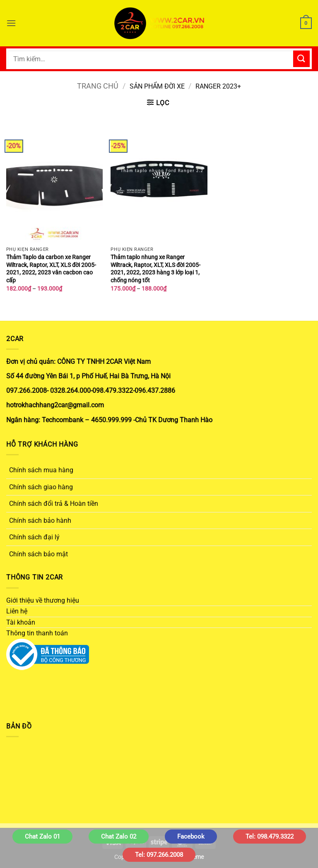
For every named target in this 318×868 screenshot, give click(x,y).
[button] (11, 23)
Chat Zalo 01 (42, 837)
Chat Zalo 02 (119, 837)
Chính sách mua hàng (41, 470)
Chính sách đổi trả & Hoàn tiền (54, 504)
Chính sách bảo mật (39, 554)
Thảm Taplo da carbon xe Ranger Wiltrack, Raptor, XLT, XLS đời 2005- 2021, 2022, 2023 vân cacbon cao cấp (51, 269)
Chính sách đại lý (34, 537)
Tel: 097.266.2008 (159, 855)
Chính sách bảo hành (40, 521)
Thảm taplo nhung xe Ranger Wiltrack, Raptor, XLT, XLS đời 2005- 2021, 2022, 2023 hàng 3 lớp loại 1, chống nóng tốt (155, 269)
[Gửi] (301, 59)
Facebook (191, 837)
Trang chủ (98, 86)
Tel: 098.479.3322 (270, 837)
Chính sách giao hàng (41, 487)
